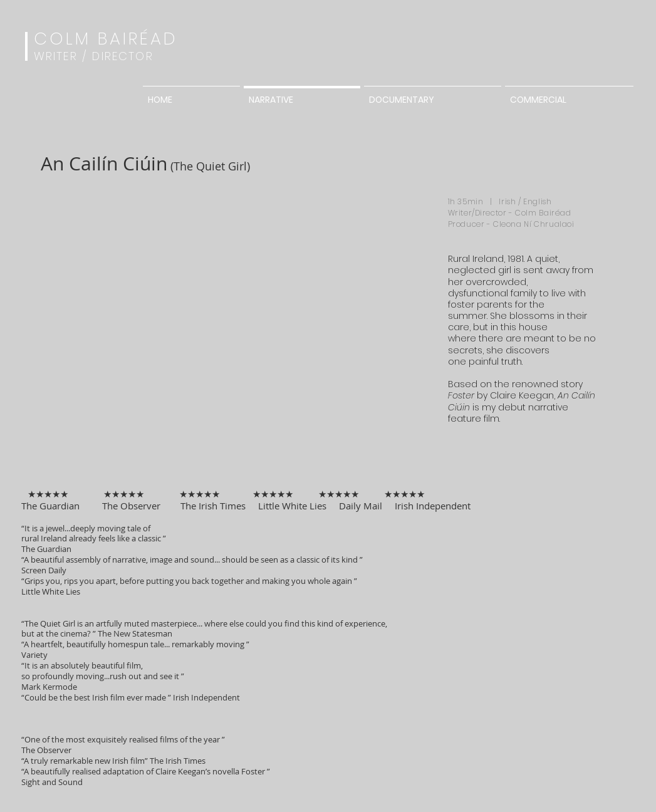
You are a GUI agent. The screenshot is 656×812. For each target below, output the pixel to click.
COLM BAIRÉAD (106, 39)
